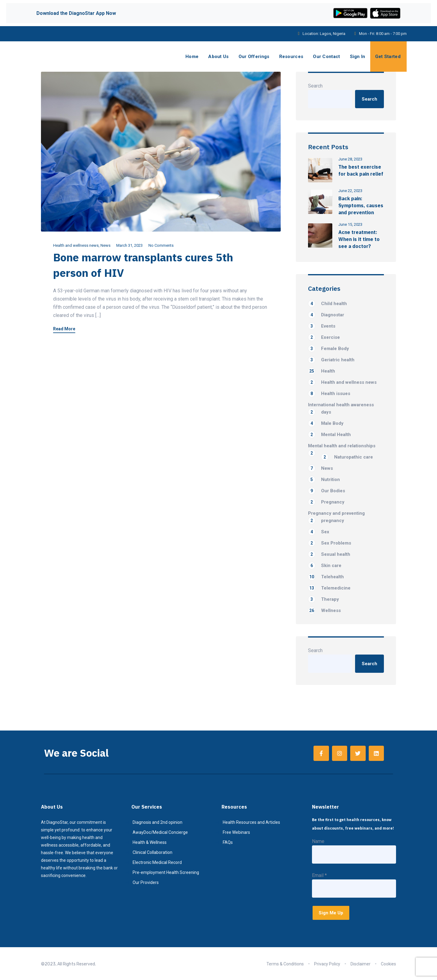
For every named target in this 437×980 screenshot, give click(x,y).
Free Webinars (236, 832)
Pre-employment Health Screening (166, 872)
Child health (327, 304)
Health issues (329, 394)
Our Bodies (327, 491)
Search (315, 86)
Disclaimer (361, 964)
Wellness (324, 610)
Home (192, 57)
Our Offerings (254, 57)
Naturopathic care (347, 457)
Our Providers (146, 882)
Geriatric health (331, 360)
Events (322, 326)
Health (322, 371)
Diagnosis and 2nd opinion (158, 822)
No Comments (161, 245)
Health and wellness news (76, 245)
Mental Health (329, 435)
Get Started (388, 57)
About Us (218, 57)
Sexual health (329, 554)
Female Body (329, 349)
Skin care (325, 566)
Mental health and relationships (342, 446)
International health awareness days (341, 409)
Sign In (358, 57)
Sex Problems (330, 543)
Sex (319, 532)
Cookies (388, 964)
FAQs (228, 842)
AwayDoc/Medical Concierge (160, 832)
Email (319, 875)
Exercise (324, 337)
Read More (64, 329)
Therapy (324, 599)
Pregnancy (326, 502)
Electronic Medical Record (157, 862)
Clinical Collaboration (152, 852)
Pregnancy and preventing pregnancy (336, 517)
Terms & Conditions (285, 964)
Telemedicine (329, 588)
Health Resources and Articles (251, 822)
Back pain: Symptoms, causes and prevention (361, 205)
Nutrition (324, 480)
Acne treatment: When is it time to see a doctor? (359, 239)
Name (318, 841)
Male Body (326, 423)
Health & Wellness (150, 842)
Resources (291, 57)
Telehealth (326, 577)
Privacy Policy (327, 964)
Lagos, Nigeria (333, 34)
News (105, 245)
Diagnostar (326, 315)
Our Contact (326, 57)
